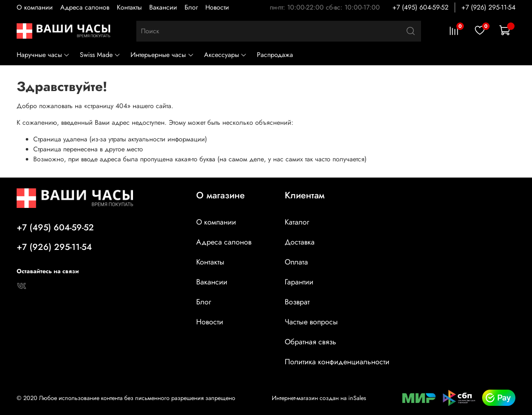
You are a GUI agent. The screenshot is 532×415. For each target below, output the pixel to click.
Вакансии (163, 7)
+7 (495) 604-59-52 (420, 7)
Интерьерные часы (162, 55)
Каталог (297, 222)
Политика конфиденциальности (337, 362)
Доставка (300, 242)
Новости (217, 7)
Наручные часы (43, 55)
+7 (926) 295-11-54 (488, 7)
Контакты (129, 7)
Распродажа (275, 55)
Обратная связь (310, 342)
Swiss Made (100, 55)
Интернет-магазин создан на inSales (319, 398)
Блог (191, 7)
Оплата (296, 262)
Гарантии (299, 282)
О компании (35, 7)
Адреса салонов (85, 7)
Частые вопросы (311, 322)
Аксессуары (225, 55)
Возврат (297, 302)
